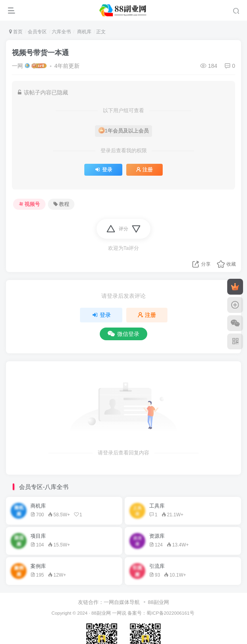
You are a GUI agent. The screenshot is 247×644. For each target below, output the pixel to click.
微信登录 (123, 334)
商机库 (83, 32)
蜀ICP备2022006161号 (170, 613)
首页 (16, 32)
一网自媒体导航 (122, 602)
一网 (17, 66)
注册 (144, 170)
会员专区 (37, 32)
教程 (61, 204)
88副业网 (159, 602)
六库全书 (61, 32)
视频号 (29, 204)
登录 (103, 170)
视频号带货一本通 (40, 53)
